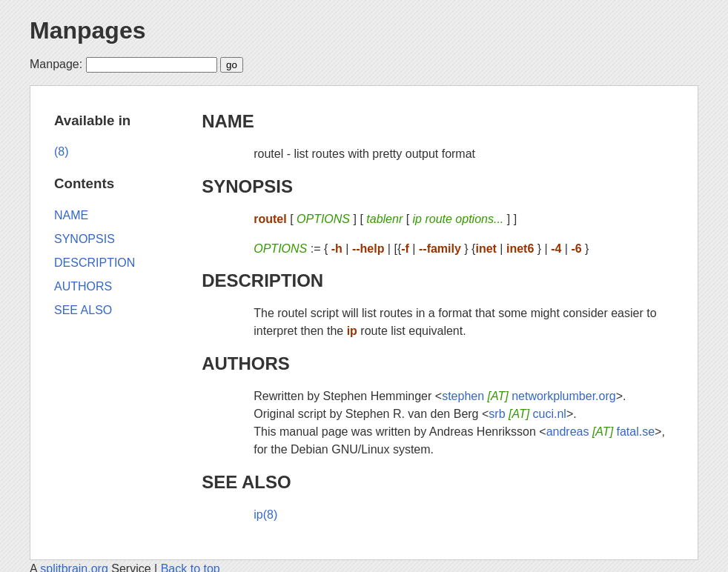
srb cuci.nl (527, 414)
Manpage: (56, 64)
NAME (228, 121)
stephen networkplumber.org (529, 396)
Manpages (87, 30)
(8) (62, 152)
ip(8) (265, 515)
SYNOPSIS (247, 186)
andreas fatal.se (600, 432)
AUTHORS (246, 363)
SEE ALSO (246, 482)
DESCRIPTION (262, 280)
